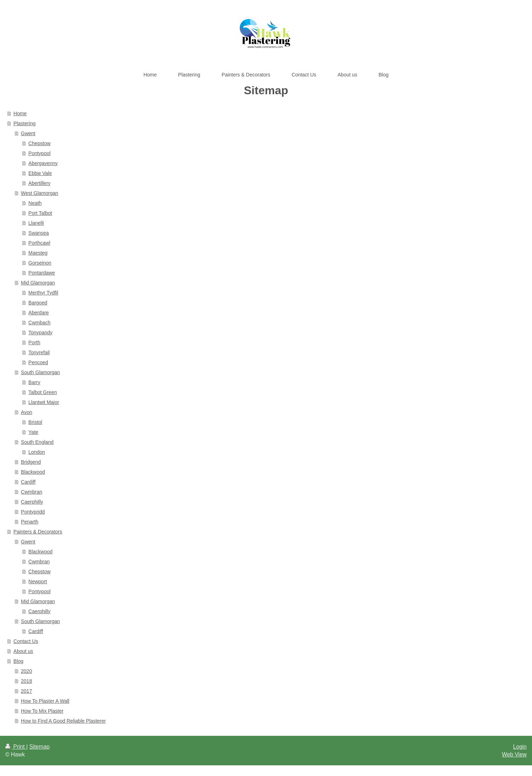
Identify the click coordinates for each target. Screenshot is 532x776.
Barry (34, 382)
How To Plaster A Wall (45, 701)
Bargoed (38, 303)
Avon (27, 412)
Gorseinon (40, 263)
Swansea (39, 233)
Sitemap (39, 747)
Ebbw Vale (40, 173)
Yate (33, 432)
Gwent (28, 133)
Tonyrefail (39, 352)
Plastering (25, 123)
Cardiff (28, 482)
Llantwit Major (44, 402)
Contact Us (26, 641)
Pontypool (39, 153)
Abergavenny (43, 163)
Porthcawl (39, 243)
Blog (18, 661)
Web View (514, 754)
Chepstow (39, 143)
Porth (34, 342)
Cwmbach (39, 323)
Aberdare (39, 313)
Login (520, 747)
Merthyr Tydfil (43, 293)
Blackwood (33, 472)
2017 (26, 691)
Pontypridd (33, 512)
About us (23, 651)
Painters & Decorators (38, 532)
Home (20, 113)
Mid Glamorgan (38, 283)
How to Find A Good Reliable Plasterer (63, 721)
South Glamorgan (41, 372)
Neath (35, 203)
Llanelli (36, 223)
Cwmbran (32, 492)
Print (16, 747)
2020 (26, 671)
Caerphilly (32, 502)
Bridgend (31, 462)
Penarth (30, 522)
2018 (26, 681)
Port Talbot (40, 213)
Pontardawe (42, 273)
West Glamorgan (40, 193)
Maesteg (38, 253)
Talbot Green (43, 392)
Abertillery (39, 183)
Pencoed (38, 362)
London (37, 452)
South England (37, 442)
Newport (38, 581)
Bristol (35, 422)
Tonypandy (41, 333)
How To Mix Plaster (42, 711)
